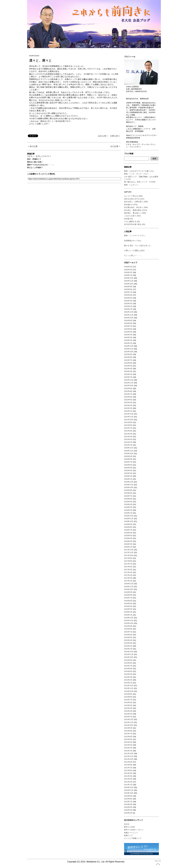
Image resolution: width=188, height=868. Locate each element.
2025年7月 (128, 292)
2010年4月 (128, 810)
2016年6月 (128, 601)
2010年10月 (129, 793)
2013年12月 (129, 685)
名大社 (127, 824)
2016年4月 (128, 606)
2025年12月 (129, 278)
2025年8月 (128, 289)
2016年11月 (129, 587)
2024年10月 (129, 318)
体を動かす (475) (131, 205)
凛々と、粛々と (41, 60)
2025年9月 (128, 287)
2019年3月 (128, 507)
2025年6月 (128, 295)
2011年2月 (128, 782)
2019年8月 (128, 493)
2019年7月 (128, 496)
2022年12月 (129, 380)
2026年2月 (128, 272)
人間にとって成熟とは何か (135, 250)
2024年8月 (128, 323)
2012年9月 (128, 728)
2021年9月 (128, 422)
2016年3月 (128, 609)
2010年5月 (128, 807)
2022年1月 (128, 411)
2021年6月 (128, 431)
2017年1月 (128, 581)
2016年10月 (129, 589)
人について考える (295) (133, 196)
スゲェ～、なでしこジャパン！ (39, 156)
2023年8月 (128, 357)
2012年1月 (128, 751)
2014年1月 (128, 683)
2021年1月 (128, 445)
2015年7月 (128, 632)
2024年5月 (128, 332)
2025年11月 (129, 281)
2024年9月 (128, 320)
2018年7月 (128, 530)
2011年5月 (128, 773)
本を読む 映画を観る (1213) (136, 210)
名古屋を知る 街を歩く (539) (136, 207)
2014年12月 (129, 652)
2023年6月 (128, 363)
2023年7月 (128, 360)
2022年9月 (128, 388)
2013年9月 (128, 694)
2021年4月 (128, 437)
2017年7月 (128, 564)
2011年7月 (128, 768)
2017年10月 (129, 555)
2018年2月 (128, 544)
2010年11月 (129, 790)
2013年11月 (129, 688)
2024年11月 (129, 315)
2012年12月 (129, 719)
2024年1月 (128, 343)
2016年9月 (128, 592)
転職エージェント (131, 833)
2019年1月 (128, 513)
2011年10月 (129, 759)
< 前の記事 (33, 146)
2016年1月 (128, 615)
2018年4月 (128, 538)
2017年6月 (128, 567)
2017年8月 (128, 561)
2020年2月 (128, 476)
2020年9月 (128, 456)
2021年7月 (128, 428)
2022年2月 (128, 408)
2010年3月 (128, 813)
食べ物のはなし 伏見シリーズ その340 (140, 182)
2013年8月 (128, 697)
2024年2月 (128, 340)
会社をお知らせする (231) (134, 199)
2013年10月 (129, 691)
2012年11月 (129, 722)
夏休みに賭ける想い (35, 162)
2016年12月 (129, 584)
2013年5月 (128, 705)
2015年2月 (128, 646)
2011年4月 (128, 776)
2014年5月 (128, 671)
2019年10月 (129, 487)
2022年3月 (128, 405)
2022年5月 (128, 400)
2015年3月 (128, 643)
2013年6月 (128, 702)
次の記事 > (115, 146)
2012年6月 (128, 737)
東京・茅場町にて (34, 159)
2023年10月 (129, 352)
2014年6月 (128, 669)
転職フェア (128, 835)
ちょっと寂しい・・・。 (134, 255)
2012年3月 (128, 745)
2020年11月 (129, 451)
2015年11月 (129, 620)
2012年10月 (129, 725)
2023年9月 (128, 354)
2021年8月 (128, 425)
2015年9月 (128, 626)
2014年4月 (128, 674)
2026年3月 (128, 270)
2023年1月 (128, 377)
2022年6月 (128, 397)
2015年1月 (128, 649)
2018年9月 (128, 524)
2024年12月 (129, 312)
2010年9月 (128, 796)
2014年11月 (129, 654)
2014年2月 (128, 680)
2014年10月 (129, 657)
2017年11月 (129, 552)
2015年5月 (128, 637)
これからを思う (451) (132, 216)
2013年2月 (128, 714)
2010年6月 (128, 804)
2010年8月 (128, 799)
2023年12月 (129, 346)
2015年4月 (128, 640)
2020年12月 (129, 448)
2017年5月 (128, 570)
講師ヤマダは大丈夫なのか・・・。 (41, 165)
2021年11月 (129, 417)
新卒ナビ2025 (130, 827)
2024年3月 (128, 337)
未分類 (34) (128, 219)
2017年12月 (129, 550)
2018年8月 (128, 527)
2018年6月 (128, 533)
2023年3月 (128, 371)
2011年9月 (128, 762)
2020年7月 (128, 462)
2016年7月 (128, 598)
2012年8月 (128, 731)
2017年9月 (128, 558)
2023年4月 (128, 369)
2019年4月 (128, 504)
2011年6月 (128, 770)
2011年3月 (128, 779)
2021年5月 (128, 434)
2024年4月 (128, 335)
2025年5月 (128, 298)
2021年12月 (129, 414)
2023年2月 (128, 374)
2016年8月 (128, 595)
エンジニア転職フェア (133, 838)
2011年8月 (128, 765)
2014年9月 (128, 660)
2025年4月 (128, 301)
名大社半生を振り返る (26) (135, 224)
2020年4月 (128, 470)
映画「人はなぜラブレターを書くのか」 (140, 171)
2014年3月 (128, 677)
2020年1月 (128, 479)
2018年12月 (129, 516)
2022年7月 (128, 394)
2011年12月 (129, 753)
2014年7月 (128, 666)
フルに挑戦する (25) (132, 222)
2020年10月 (129, 453)
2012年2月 (128, 748)
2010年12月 (129, 787)
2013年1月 (128, 717)
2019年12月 (129, 482)
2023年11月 (129, 349)
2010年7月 (128, 802)
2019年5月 (128, 502)
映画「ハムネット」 (132, 185)
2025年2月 (128, 306)
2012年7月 (128, 734)
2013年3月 (128, 711)
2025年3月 (128, 304)
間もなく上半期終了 (35, 168)
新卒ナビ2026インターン (134, 830)
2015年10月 (129, 623)
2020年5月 (128, 468)
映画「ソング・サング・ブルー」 (137, 174)
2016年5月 (128, 603)
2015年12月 (129, 618)
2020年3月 (128, 473)
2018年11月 (129, 519)
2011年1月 (128, 785)
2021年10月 (129, 420)
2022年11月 (129, 383)
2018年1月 (128, 547)
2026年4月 (128, 267)
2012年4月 (128, 742)
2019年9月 (128, 490)
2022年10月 (129, 386)
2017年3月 (128, 575)
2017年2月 (128, 578)
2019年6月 (128, 499)
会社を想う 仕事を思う (109, 136)
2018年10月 (129, 521)
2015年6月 (128, 635)
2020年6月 (128, 465)
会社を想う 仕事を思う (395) (136, 202)
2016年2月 (128, 612)
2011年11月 (129, 756)
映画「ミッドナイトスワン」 (135, 236)
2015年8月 (128, 629)
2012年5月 (128, 739)
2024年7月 (128, 326)
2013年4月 (128, 708)
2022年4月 (128, 402)
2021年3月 (128, 439)
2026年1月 (128, 275)
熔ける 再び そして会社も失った (137, 246)
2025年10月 (129, 284)
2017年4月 (128, 572)
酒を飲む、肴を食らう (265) (135, 213)
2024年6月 (128, 329)
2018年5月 (128, 536)
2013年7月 (128, 700)
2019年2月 (128, 510)
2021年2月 (128, 442)
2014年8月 (128, 663)
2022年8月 (128, 391)
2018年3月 (128, 541)
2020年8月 (128, 459)
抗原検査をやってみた (133, 241)
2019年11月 (129, 485)
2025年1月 (128, 309)
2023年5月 (128, 366)
